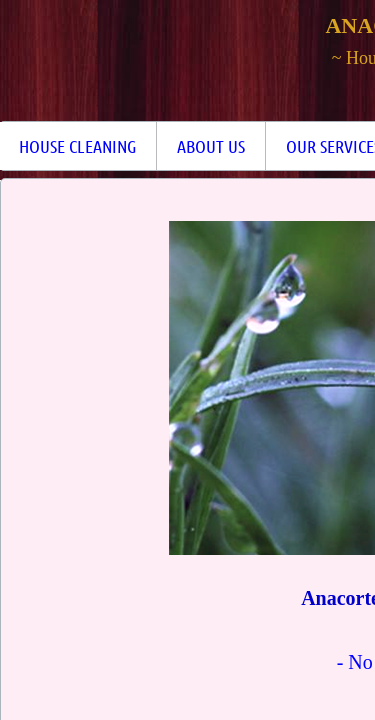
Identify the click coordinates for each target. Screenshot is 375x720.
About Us (211, 146)
